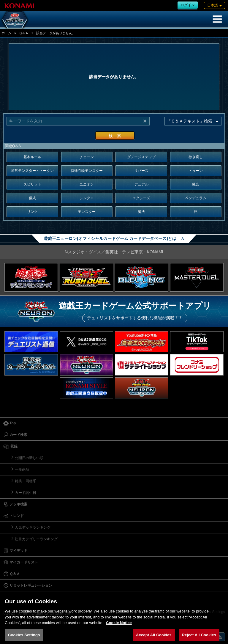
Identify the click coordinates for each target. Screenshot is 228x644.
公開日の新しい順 (29, 458)
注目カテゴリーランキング (36, 539)
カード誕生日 (26, 493)
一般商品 (22, 469)
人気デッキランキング (33, 527)
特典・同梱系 (26, 481)
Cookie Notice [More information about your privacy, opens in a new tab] (119, 627)
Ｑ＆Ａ (24, 33)
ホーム (6, 33)
